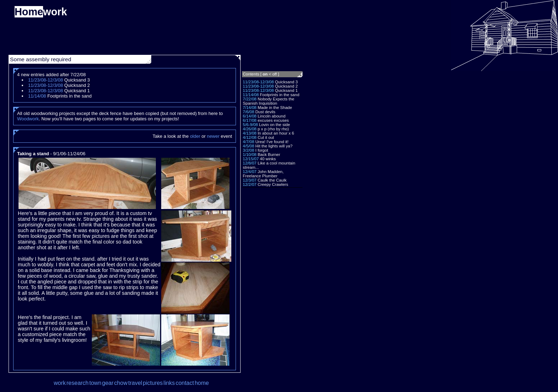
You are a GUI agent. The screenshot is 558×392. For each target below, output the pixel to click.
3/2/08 (248, 150)
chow (121, 383)
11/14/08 (251, 95)
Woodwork (28, 119)
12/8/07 (249, 163)
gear (108, 383)
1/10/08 (249, 155)
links (169, 383)
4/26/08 (249, 129)
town (95, 383)
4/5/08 (248, 146)
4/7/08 (248, 142)
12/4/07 (249, 172)
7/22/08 (249, 99)
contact (185, 383)
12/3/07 (249, 180)
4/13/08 (249, 133)
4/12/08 (249, 137)
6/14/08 (249, 116)
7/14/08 (249, 108)
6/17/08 (249, 120)
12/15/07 (251, 159)
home (202, 383)
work (60, 383)
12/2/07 (249, 184)
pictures (153, 383)
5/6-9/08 (250, 125)
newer (213, 136)
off (275, 74)
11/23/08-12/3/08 (258, 82)
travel (135, 383)
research (78, 383)
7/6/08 (248, 112)
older (195, 136)
